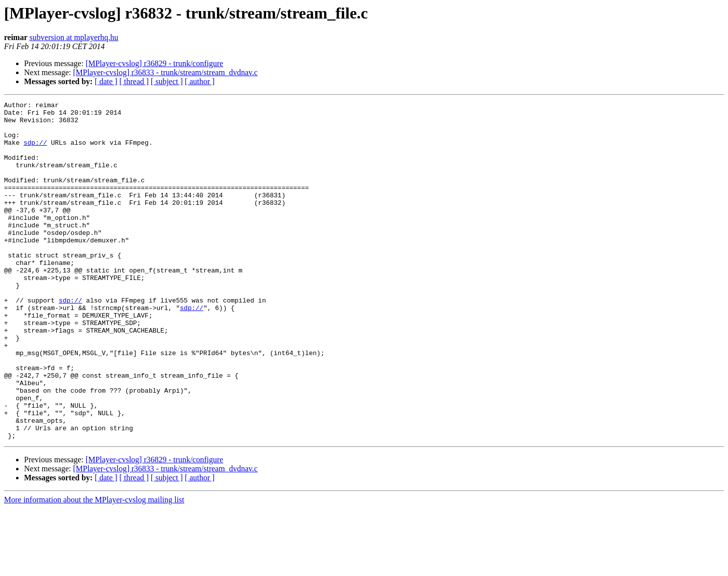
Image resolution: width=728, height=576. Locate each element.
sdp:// (35, 151)
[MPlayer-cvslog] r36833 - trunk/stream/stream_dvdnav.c (165, 72)
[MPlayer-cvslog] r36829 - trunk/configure (155, 63)
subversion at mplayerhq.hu (74, 37)
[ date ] (106, 81)
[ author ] (200, 81)
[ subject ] (167, 81)
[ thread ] (134, 81)
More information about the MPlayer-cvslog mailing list (94, 567)
